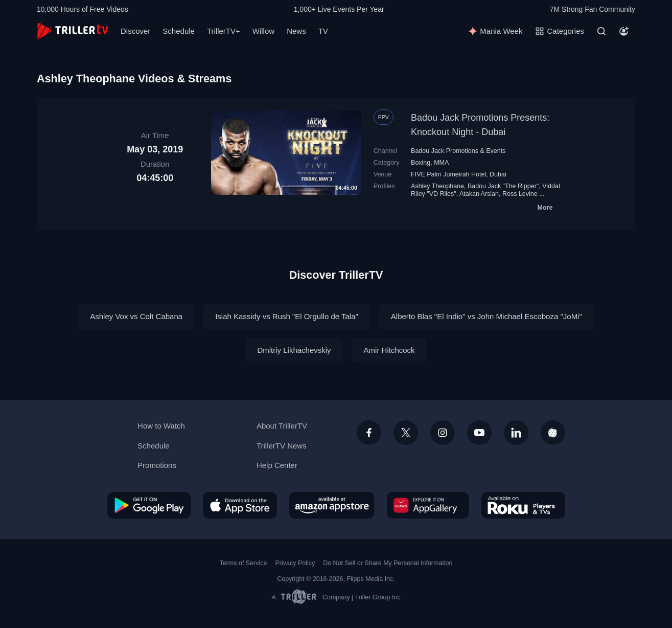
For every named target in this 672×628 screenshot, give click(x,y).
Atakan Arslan (479, 194)
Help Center (277, 465)
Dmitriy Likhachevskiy (294, 350)
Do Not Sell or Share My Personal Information (388, 563)
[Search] (601, 31)
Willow (263, 31)
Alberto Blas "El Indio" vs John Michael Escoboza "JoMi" (486, 316)
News (296, 31)
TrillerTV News (282, 446)
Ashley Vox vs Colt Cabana (136, 316)
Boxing (421, 163)
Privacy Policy (295, 563)
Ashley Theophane (437, 186)
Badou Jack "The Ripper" (503, 186)
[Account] (624, 31)
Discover (135, 31)
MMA (441, 163)
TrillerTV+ (224, 31)
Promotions (157, 465)
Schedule (179, 31)
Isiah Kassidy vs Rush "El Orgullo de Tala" (287, 316)
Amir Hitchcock (389, 350)
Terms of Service (244, 563)
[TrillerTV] (73, 31)
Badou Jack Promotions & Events (458, 151)
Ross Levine (520, 194)
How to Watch (161, 426)
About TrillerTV (282, 426)
